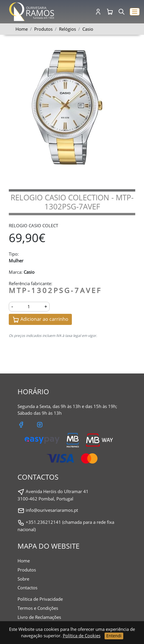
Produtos (27, 570)
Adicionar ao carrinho (40, 320)
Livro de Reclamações (39, 617)
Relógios (67, 29)
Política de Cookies (82, 636)
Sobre (23, 579)
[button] (135, 12)
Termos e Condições (38, 608)
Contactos (27, 588)
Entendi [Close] (114, 636)
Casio (88, 29)
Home (22, 29)
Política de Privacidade (40, 599)
